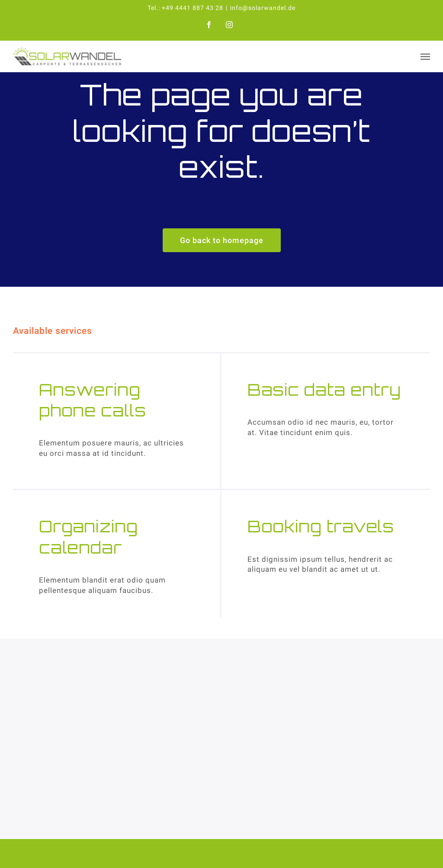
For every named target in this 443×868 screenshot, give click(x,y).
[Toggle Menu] (425, 57)
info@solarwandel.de (263, 8)
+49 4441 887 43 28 (193, 8)
